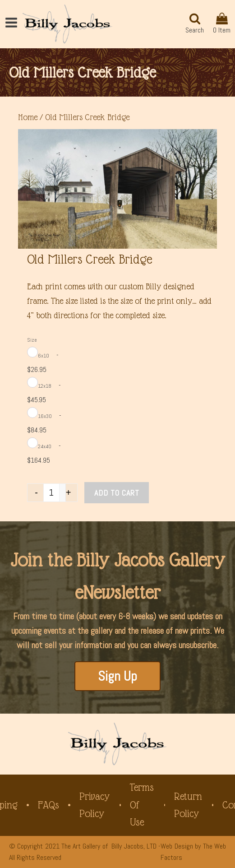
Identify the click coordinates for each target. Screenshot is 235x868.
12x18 (45, 386)
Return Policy (188, 805)
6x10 (44, 356)
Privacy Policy (94, 805)
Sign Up (117, 676)
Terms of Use (142, 805)
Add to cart (117, 493)
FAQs (48, 805)
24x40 (45, 446)
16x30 (45, 416)
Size (32, 340)
